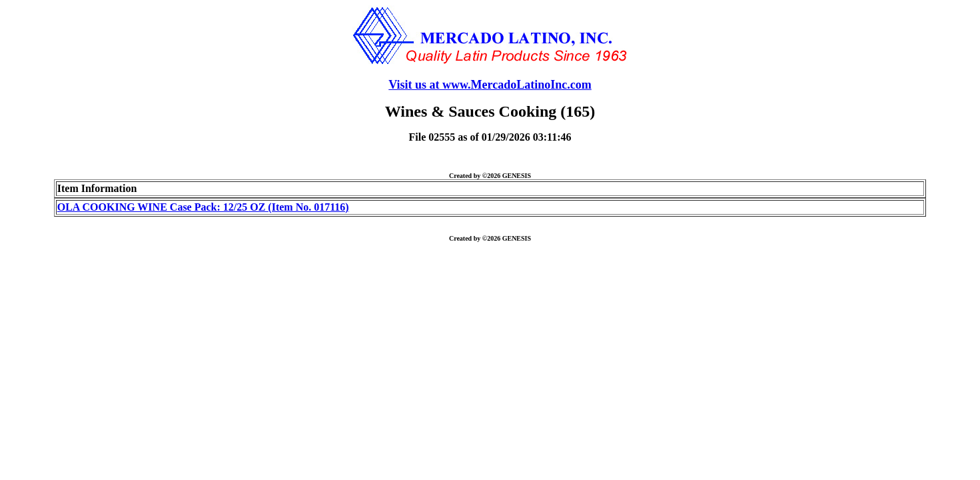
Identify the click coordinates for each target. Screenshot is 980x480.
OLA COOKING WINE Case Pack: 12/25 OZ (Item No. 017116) (203, 207)
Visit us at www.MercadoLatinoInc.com (490, 85)
